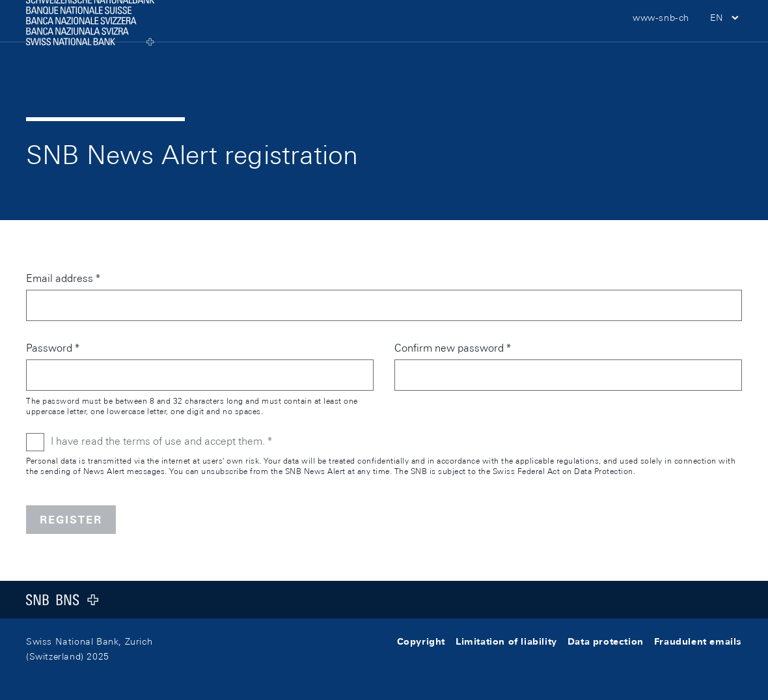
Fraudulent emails (698, 641)
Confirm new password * (453, 348)
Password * (53, 348)
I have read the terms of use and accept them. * (161, 441)
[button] (726, 39)
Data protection (606, 641)
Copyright (421, 641)
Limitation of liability (506, 641)
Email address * (63, 278)
